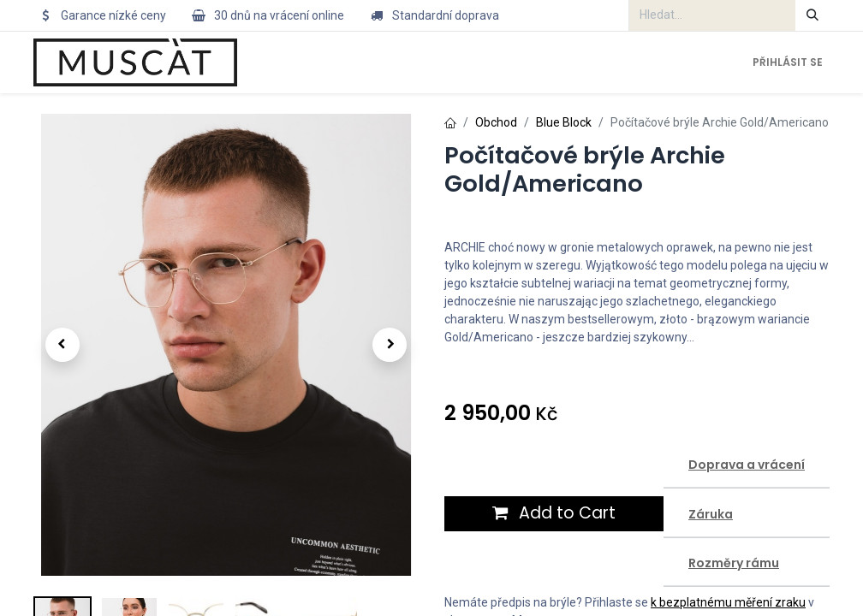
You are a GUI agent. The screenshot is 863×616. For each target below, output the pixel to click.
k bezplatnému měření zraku (728, 602)
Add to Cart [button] (554, 513)
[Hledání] (812, 15)
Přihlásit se (788, 62)
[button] (62, 345)
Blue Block (564, 122)
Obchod (496, 122)
